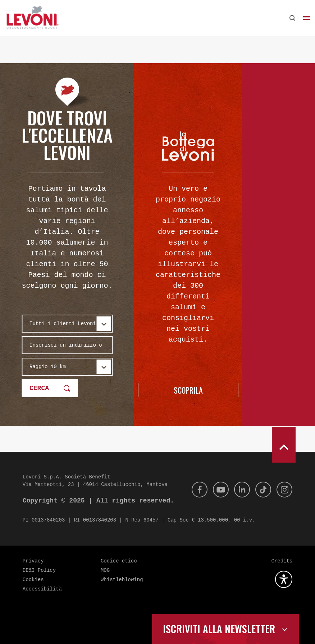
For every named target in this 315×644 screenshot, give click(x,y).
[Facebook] (193, 490)
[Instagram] (284, 490)
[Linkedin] (238, 490)
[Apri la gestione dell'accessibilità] (284, 579)
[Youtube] (216, 490)
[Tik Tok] (261, 490)
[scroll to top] (284, 445)
